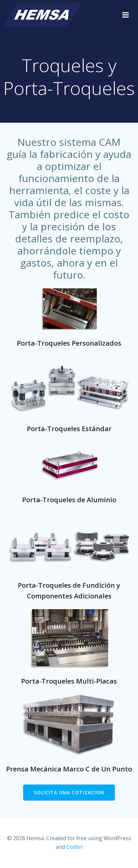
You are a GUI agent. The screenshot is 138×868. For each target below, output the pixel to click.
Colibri (75, 847)
